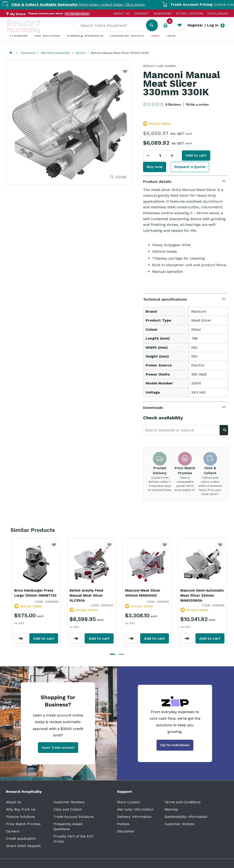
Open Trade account (58, 747)
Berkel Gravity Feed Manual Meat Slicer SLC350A (84, 595)
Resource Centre (127, 43)
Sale (155, 44)
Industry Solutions (85, 43)
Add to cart (196, 155)
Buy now (155, 167)
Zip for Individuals (175, 745)
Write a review (198, 104)
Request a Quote (190, 167)
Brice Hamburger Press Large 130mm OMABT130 (33, 593)
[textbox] (113, 28)
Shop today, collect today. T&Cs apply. (88, 4)
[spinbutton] (160, 156)
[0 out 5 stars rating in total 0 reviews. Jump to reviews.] (162, 104)
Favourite (125, 74)
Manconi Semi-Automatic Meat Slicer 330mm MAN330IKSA (199, 595)
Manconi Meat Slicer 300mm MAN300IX (140, 593)
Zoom (121, 177)
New (171, 43)
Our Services (47, 43)
